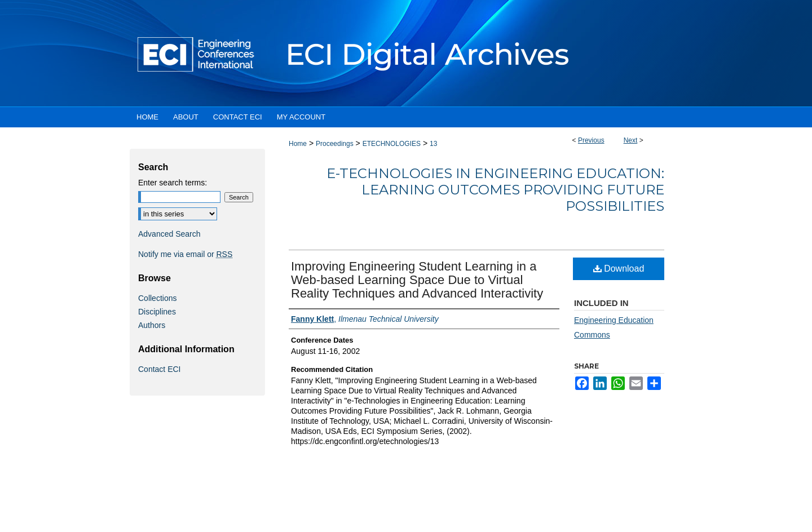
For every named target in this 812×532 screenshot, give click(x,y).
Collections (157, 298)
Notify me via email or (185, 254)
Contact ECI (159, 369)
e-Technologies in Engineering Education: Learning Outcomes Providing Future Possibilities (495, 190)
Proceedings (335, 144)
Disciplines (157, 312)
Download (619, 269)
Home (298, 144)
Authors (152, 325)
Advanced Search (169, 234)
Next (631, 140)
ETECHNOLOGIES (392, 144)
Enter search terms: (173, 183)
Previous (591, 140)
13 (433, 144)
